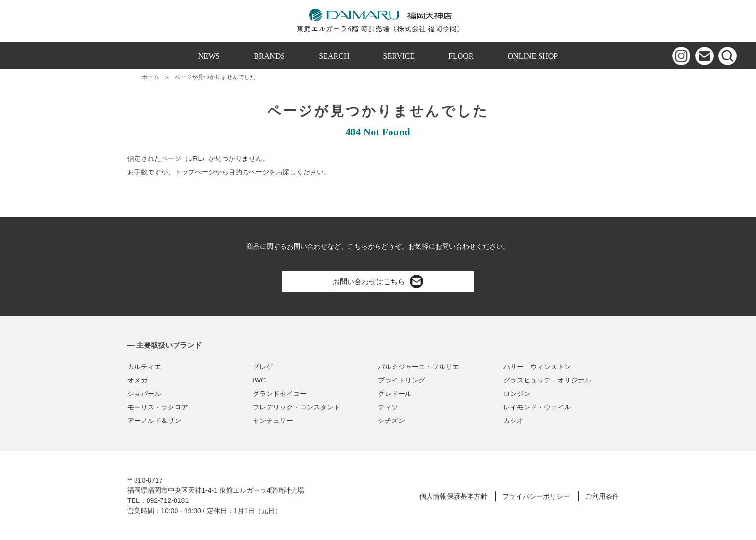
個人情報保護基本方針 (453, 496)
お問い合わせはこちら (378, 281)
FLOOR (461, 56)
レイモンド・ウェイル (537, 407)
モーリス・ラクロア (158, 407)
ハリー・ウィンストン (537, 367)
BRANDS (269, 56)
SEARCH (334, 56)
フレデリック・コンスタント (297, 407)
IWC (259, 380)
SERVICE (399, 56)
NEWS (209, 56)
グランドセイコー (280, 394)
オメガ (137, 380)
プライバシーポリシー (536, 496)
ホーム (150, 77)
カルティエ (144, 367)
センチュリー (273, 421)
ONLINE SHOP (533, 56)
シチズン (391, 421)
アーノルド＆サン (154, 421)
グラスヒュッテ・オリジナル (547, 380)
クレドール (395, 394)
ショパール (144, 394)
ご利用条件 (602, 496)
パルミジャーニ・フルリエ (418, 367)
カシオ (513, 421)
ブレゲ (263, 367)
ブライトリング (402, 380)
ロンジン (517, 394)
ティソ (388, 407)
